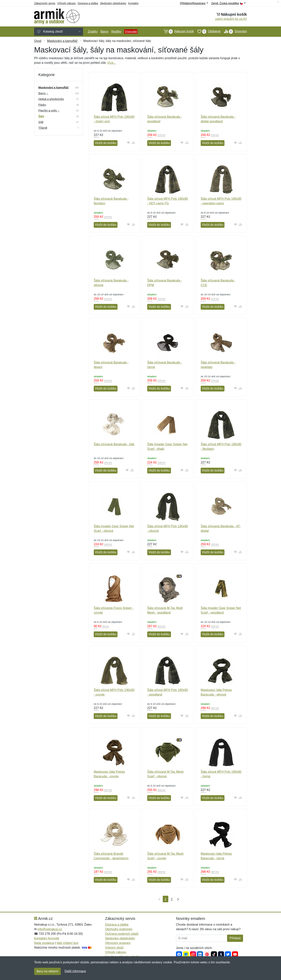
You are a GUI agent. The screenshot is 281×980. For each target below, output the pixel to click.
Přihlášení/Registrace (194, 3)
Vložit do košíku (106, 143)
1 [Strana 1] (166, 899)
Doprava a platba (88, 3)
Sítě (41, 122)
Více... (112, 63)
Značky (93, 32)
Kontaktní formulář (47, 938)
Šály (41, 116)
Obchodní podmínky (119, 929)
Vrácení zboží (114, 948)
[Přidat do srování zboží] (133, 143)
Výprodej (131, 32)
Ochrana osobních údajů (122, 934)
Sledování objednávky (113, 3)
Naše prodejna (44, 943)
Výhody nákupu (66, 3)
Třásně (43, 128)
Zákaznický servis (45, 3)
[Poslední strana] (177, 899)
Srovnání (234, 31)
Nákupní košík (177, 31)
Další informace (75, 971)
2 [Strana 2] (172, 899)
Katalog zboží (59, 32)
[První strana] (159, 899)
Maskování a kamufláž (62, 41)
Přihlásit (235, 938)
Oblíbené (207, 31)
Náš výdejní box (67, 943)
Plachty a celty (49, 110)
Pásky (42, 105)
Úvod (38, 41)
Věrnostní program (118, 943)
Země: (228, 3)
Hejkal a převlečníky (51, 99)
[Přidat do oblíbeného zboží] (129, 143)
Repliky (116, 32)
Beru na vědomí (47, 971)
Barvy (105, 32)
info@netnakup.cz (50, 929)
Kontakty (133, 3)
